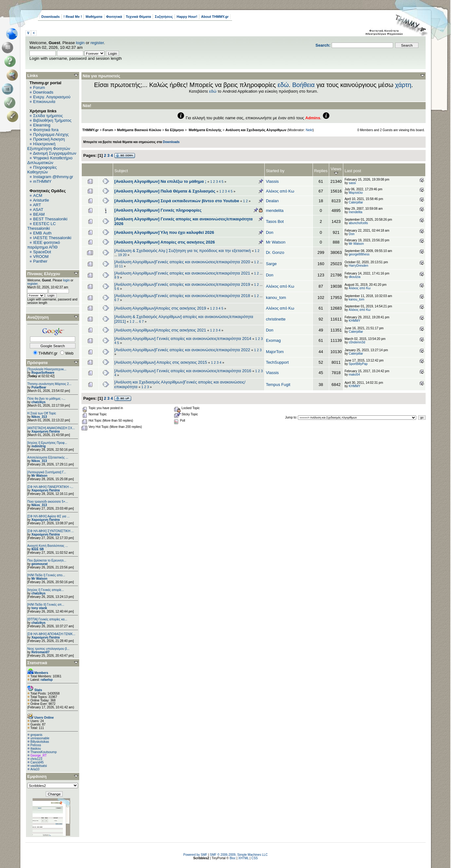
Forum (39, 87)
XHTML (244, 858)
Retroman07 (40, 652)
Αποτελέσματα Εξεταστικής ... (48, 457)
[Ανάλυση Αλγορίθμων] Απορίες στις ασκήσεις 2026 (165, 242)
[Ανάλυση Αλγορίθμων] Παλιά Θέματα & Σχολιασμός (165, 191)
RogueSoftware (43, 373)
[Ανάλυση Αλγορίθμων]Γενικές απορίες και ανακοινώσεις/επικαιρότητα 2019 (182, 284)
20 (125, 255)
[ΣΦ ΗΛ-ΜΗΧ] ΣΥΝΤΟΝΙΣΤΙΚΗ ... (51, 531)
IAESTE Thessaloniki (52, 238)
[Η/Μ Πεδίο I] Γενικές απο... (46, 575)
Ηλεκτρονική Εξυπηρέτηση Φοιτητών (49, 146)
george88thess (359, 254)
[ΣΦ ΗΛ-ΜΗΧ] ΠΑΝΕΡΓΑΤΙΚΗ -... (50, 487)
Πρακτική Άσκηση (49, 139)
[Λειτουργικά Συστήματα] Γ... (47, 472)
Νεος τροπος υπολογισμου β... (48, 649)
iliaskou (36, 749)
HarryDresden (358, 266)
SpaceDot (42, 252)
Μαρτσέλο (356, 193)
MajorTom (275, 352)
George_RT (39, 755)
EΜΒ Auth (42, 233)
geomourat (39, 564)
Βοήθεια (303, 85)
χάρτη (403, 85)
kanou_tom (276, 298)
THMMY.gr (91, 130)
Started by (275, 171)
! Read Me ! (73, 17)
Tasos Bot (275, 221)
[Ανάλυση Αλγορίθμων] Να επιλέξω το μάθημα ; (160, 181)
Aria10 (35, 769)
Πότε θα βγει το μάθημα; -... (46, 399)
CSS (254, 858)
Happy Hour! (187, 17)
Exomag (273, 340)
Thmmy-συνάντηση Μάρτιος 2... (49, 384)
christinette (276, 319)
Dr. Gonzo (275, 252)
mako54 (354, 375)
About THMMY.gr (215, 17)
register (97, 43)
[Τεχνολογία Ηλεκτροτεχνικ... (47, 369)
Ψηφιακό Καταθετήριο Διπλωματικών (50, 160)
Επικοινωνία (44, 102)
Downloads (51, 17)
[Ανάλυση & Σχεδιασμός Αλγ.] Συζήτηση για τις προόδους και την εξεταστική (183, 251)
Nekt (309, 130)
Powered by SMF (195, 855)
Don (270, 232)
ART (37, 205)
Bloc (233, 858)
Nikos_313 (39, 417)
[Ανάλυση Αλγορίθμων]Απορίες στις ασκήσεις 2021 (160, 330)
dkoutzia (354, 277)
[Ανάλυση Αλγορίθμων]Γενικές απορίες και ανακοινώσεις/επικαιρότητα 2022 (182, 350)
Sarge (271, 264)
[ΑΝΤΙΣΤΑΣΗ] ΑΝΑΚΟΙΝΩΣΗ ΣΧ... (51, 428)
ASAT (38, 210)
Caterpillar (356, 202)
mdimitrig (39, 446)
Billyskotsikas (40, 742)
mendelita (275, 211)
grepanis (36, 735)
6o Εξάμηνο (174, 130)
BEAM (39, 214)
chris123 (36, 759)
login (80, 43)
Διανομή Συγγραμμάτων (54, 153)
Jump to (291, 417)
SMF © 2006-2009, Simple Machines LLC (239, 855)
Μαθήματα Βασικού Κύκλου (139, 130)
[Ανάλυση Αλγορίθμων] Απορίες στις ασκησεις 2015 (161, 362)
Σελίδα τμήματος (48, 116)
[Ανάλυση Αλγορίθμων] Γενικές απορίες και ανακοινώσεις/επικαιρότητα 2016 (183, 371)
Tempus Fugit (278, 385)
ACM (38, 195)
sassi (352, 183)
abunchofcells (358, 223)
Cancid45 (37, 762)
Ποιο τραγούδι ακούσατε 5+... (48, 502)
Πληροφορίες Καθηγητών (42, 170)
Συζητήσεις (164, 17)
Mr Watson (39, 476)
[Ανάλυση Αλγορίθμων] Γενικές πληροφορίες (158, 210)
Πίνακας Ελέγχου (44, 274)
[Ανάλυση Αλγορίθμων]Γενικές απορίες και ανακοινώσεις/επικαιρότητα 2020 (182, 262)
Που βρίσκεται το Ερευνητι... (47, 560)
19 (120, 255)
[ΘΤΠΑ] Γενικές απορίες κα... (47, 619)
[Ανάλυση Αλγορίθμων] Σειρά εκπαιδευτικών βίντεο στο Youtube (177, 201)
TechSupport (277, 362)
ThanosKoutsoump (44, 752)
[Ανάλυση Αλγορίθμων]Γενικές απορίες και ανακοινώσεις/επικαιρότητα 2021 (182, 273)
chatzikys (38, 402)
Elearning (42, 125)
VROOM (41, 257)
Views (336, 171)
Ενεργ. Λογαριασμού (52, 97)
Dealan (272, 201)
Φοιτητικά (114, 17)
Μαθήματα (94, 17)
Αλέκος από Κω (280, 191)
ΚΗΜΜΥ (354, 321)
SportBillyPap (358, 364)
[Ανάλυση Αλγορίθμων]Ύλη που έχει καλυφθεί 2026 (164, 232)
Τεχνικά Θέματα (139, 17)
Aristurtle (41, 200)
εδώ (283, 85)
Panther (40, 261)
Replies (321, 171)
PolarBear (39, 387)
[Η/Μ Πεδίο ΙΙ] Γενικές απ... (46, 605)
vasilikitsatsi (39, 766)
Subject (121, 171)
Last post (353, 171)
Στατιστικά (37, 663)
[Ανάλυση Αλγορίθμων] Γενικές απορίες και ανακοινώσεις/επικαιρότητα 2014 (183, 339)
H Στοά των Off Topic (42, 413)
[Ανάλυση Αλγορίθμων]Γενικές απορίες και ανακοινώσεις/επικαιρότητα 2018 (182, 296)
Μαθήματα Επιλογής (205, 130)
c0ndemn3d (357, 342)
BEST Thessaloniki (50, 219)
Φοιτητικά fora (46, 130)
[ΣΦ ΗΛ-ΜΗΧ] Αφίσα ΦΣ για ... (48, 516)
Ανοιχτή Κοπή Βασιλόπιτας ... (48, 546)
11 (121, 266)
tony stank (39, 608)
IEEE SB (37, 549)
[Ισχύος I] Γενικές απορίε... (46, 590)
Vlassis (272, 181)
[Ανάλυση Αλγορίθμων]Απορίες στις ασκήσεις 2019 (160, 308)
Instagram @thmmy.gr (53, 177)
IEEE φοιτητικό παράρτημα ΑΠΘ (44, 245)
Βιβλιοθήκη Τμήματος (52, 120)
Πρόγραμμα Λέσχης (51, 134)
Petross (36, 745)
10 (116, 266)
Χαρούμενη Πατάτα (45, 431)
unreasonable (40, 738)
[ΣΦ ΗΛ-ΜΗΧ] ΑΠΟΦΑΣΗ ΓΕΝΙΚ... (51, 634)
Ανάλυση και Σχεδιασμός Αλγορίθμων (256, 130)
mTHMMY (42, 181)
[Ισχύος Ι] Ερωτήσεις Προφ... (47, 443)
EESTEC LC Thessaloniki (41, 226)
